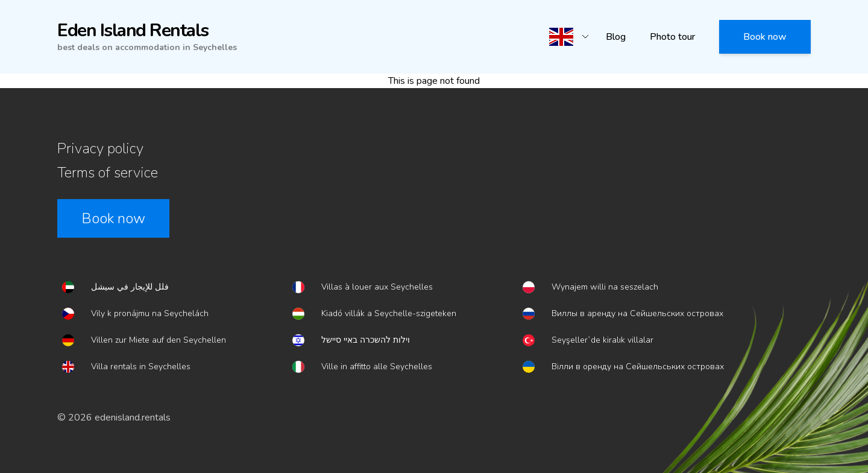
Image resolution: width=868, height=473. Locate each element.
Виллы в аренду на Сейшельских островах (637, 313)
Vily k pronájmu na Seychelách (150, 313)
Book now (765, 37)
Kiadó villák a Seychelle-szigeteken (389, 313)
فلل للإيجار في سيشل (130, 287)
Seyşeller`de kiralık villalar (602, 340)
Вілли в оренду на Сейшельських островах (638, 367)
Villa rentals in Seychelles (141, 367)
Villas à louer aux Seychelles (377, 287)
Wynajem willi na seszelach (605, 287)
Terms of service (108, 173)
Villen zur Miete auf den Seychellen (159, 340)
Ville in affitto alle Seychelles (377, 367)
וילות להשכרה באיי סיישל (366, 340)
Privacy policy (100, 148)
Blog (616, 37)
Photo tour (672, 37)
